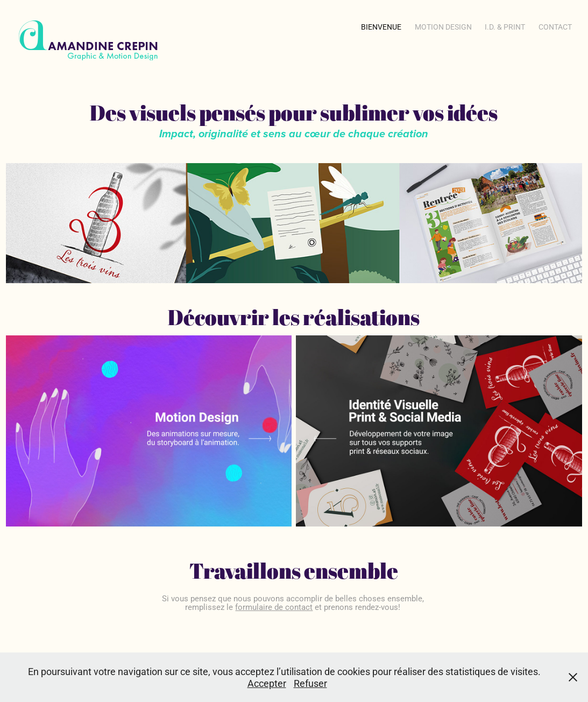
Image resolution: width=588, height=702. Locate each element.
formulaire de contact (274, 607)
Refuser (310, 683)
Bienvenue (381, 27)
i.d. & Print (505, 27)
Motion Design (443, 27)
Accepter (267, 683)
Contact (555, 27)
